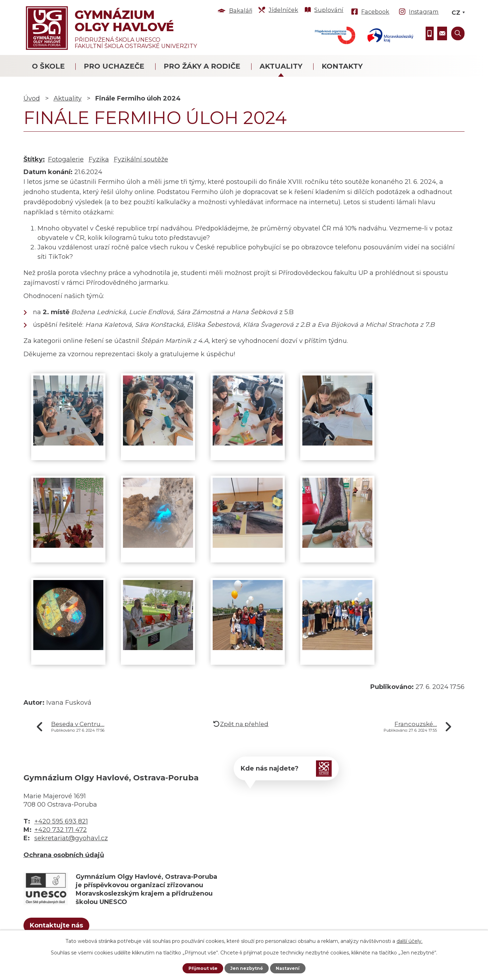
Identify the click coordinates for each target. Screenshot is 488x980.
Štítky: (34, 159)
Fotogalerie (66, 159)
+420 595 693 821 (61, 821)
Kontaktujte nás (68, 927)
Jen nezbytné (247, 968)
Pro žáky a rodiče (202, 66)
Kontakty (342, 66)
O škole (48, 66)
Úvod (32, 98)
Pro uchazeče (114, 66)
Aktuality (281, 66)
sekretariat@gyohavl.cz (71, 838)
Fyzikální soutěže (141, 159)
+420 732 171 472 (61, 830)
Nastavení (291, 968)
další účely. (410, 940)
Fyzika (99, 159)
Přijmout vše (200, 968)
